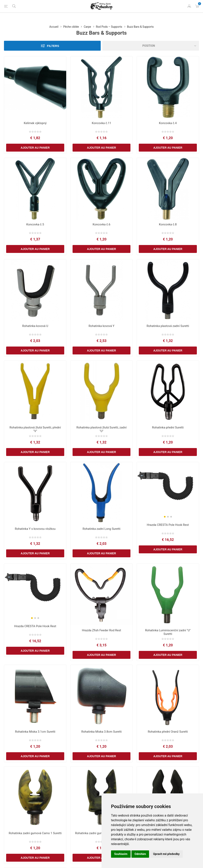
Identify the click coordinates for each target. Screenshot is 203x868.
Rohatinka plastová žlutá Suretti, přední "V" (35, 429)
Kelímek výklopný (35, 123)
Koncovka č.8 (168, 224)
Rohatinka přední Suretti (168, 427)
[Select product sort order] (151, 46)
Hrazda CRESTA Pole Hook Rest (168, 525)
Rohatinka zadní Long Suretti (102, 529)
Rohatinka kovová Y (101, 326)
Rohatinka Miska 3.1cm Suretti (35, 732)
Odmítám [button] (140, 854)
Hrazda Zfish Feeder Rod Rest (101, 630)
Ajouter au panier (35, 148)
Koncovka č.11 (101, 123)
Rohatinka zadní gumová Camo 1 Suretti (35, 833)
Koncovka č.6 (101, 224)
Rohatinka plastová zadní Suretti (168, 326)
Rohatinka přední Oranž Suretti (168, 732)
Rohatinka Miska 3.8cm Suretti (101, 732)
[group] (168, 487)
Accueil (54, 27)
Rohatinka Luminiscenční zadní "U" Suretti (168, 632)
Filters (53, 46)
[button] (165, 517)
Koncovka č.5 (35, 224)
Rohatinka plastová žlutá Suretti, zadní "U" (101, 429)
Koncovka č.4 (168, 123)
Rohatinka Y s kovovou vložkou (35, 529)
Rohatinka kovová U (35, 326)
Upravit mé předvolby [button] (166, 854)
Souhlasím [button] (121, 854)
